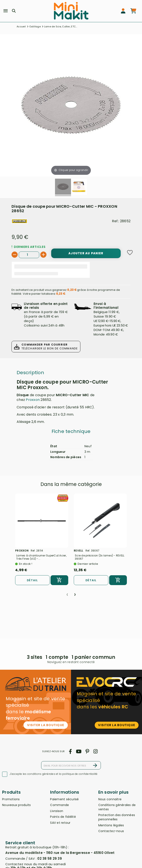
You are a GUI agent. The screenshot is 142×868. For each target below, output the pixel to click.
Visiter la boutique (46, 725)
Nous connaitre (110, 799)
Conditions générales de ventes (117, 807)
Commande (59, 805)
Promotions (11, 799)
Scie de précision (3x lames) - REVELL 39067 (100, 557)
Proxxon (33, 400)
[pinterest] (87, 751)
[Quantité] (29, 255)
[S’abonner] (95, 765)
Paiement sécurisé (64, 799)
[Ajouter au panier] (86, 253)
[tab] (71, 433)
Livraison (57, 811)
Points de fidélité (63, 817)
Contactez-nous (111, 831)
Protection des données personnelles (117, 817)
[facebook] (70, 751)
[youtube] (79, 751)
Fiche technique (71, 431)
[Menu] (6, 11)
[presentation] (67, 593)
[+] (43, 255)
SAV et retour (60, 823)
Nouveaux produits (16, 805)
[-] (15, 255)
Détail (32, 580)
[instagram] (95, 751)
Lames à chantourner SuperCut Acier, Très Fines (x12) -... (41, 557)
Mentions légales (111, 825)
